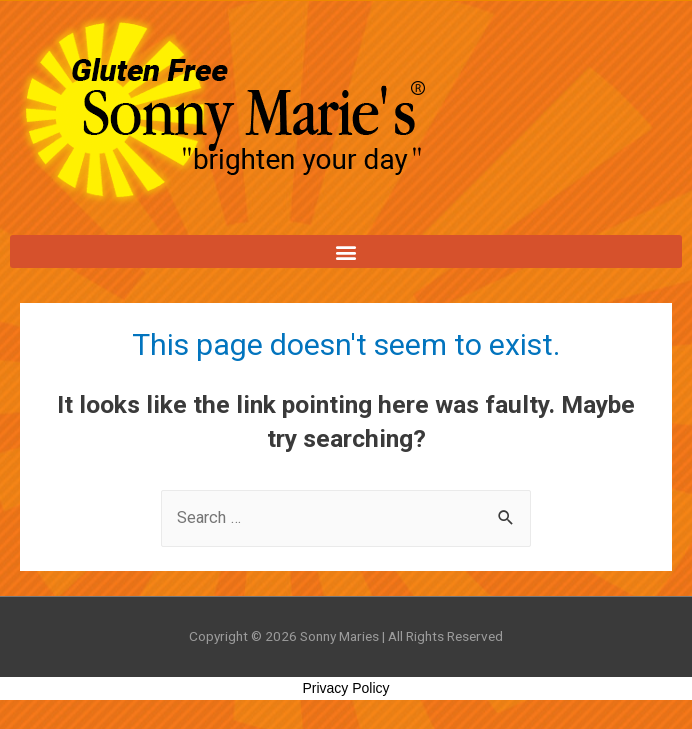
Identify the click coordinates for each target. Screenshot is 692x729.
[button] (346, 251)
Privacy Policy (345, 688)
